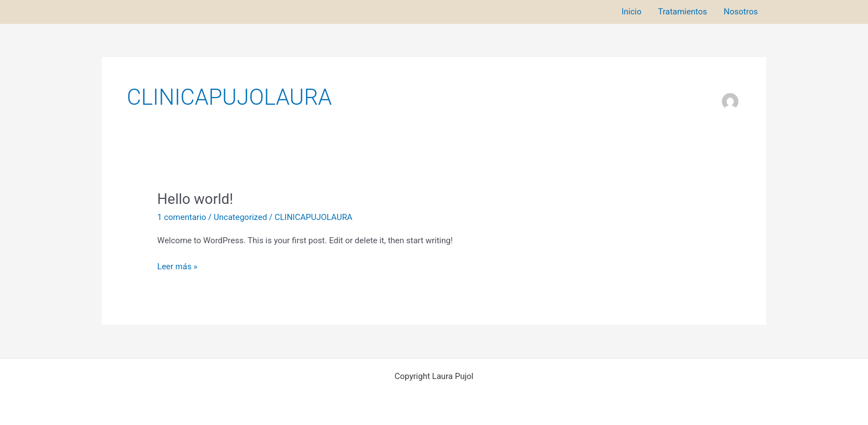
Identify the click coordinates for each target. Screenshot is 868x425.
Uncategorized (240, 217)
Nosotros (741, 12)
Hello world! (195, 199)
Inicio (632, 12)
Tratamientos (683, 12)
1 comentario (182, 217)
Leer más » (177, 266)
